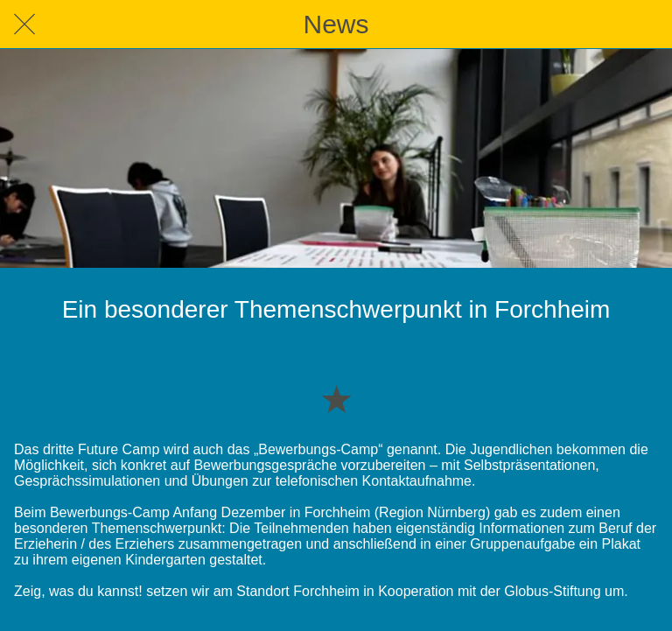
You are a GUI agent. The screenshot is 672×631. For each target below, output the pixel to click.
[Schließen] (24, 25)
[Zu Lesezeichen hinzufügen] (336, 398)
